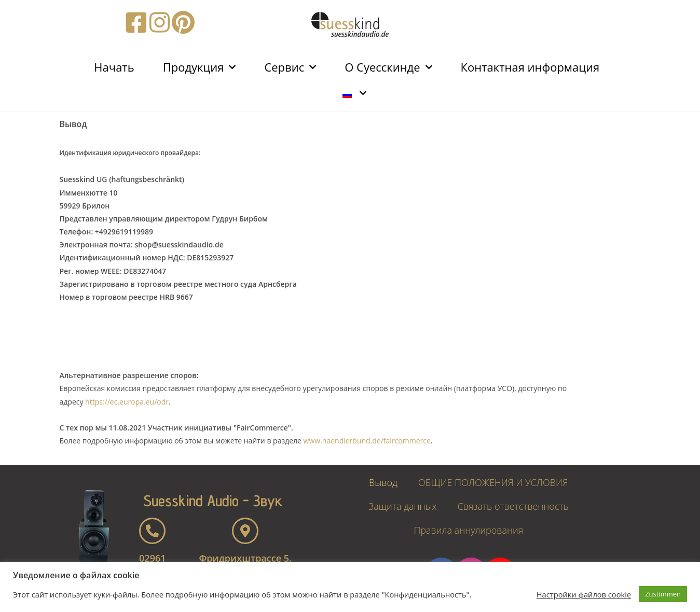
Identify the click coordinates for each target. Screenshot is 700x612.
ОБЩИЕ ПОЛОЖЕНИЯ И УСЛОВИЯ (493, 482)
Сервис (290, 67)
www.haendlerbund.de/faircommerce (367, 441)
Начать (114, 67)
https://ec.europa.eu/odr (127, 402)
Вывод (383, 482)
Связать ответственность (513, 506)
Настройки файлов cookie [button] (584, 594)
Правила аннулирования (468, 530)
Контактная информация (530, 67)
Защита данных (402, 506)
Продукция (200, 67)
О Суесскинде (388, 67)
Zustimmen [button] (663, 594)
